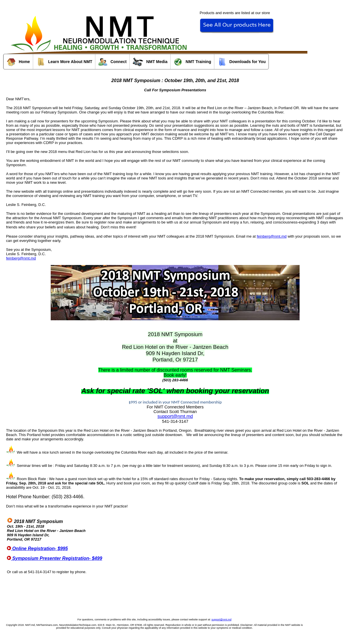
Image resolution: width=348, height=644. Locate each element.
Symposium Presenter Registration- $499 (55, 558)
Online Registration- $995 (37, 549)
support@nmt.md (175, 416)
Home (18, 62)
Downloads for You (241, 62)
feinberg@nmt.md (272, 236)
